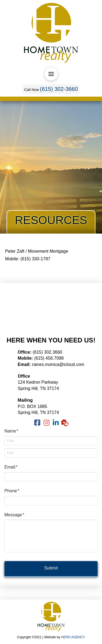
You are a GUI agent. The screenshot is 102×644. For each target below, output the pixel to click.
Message (14, 515)
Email (11, 467)
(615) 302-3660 (59, 89)
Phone (12, 491)
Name (11, 431)
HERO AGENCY (73, 637)
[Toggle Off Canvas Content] (51, 74)
